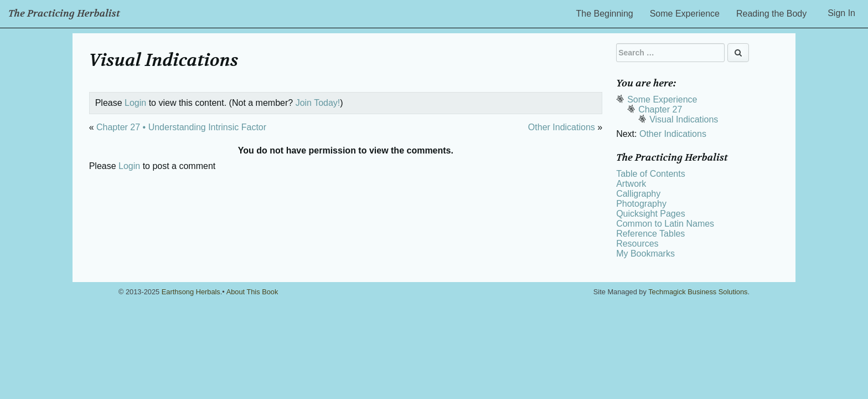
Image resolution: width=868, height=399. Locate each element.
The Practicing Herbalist (64, 14)
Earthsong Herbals (191, 292)
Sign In (841, 13)
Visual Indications (684, 119)
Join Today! (318, 103)
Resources (637, 244)
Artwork (631, 184)
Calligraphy (638, 194)
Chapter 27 (660, 109)
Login (135, 103)
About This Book (252, 292)
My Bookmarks (645, 254)
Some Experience (685, 14)
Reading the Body (771, 14)
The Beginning (605, 14)
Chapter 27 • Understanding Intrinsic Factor (181, 127)
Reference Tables (650, 234)
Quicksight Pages (651, 214)
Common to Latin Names (665, 224)
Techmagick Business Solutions (698, 292)
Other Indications (562, 127)
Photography (641, 204)
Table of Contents (651, 174)
